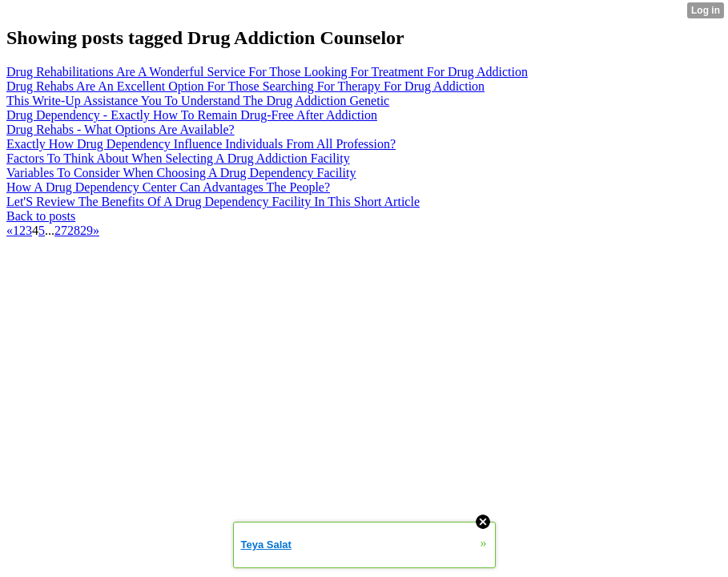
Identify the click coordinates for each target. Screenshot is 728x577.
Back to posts (41, 216)
